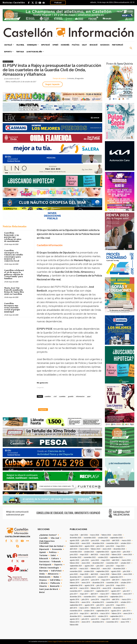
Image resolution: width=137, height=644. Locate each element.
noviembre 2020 (76, 571)
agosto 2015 (89, 605)
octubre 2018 (126, 583)
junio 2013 (95, 619)
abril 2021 (73, 569)
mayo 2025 (106, 541)
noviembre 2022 (90, 557)
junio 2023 (74, 555)
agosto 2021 (89, 566)
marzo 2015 (84, 608)
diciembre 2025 (76, 538)
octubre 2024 (126, 543)
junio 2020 (74, 574)
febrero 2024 (96, 549)
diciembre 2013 (76, 616)
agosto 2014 (116, 611)
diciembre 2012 (98, 622)
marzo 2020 (105, 574)
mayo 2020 (84, 574)
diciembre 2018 (98, 583)
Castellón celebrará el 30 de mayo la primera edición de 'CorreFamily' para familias (14, 275)
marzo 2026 (95, 535)
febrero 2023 (116, 555)
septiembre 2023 (103, 552)
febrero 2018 (96, 588)
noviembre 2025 (90, 538)
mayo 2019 (106, 580)
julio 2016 (85, 599)
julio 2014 (127, 611)
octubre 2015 (126, 602)
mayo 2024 (120, 546)
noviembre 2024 (112, 543)
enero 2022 (86, 563)
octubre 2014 (89, 611)
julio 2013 (85, 619)
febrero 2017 (116, 594)
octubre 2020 (89, 571)
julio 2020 (127, 571)
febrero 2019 (75, 583)
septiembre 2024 (76, 546)
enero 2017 (128, 594)
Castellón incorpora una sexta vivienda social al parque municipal (12, 308)
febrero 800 (74, 625)
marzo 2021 (84, 569)
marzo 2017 (105, 594)
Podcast (58, 3)
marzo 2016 (126, 599)
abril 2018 (73, 588)
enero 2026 (118, 535)
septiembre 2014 (103, 611)
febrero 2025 (75, 543)
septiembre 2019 (116, 577)
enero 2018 (107, 588)
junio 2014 (74, 614)
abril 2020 (94, 574)
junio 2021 (110, 566)
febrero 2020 (116, 574)
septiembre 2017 (103, 591)
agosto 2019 (75, 580)
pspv (89, 396)
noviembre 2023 (76, 552)
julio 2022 (85, 560)
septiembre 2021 (76, 566)
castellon (48, 396)
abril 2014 (94, 614)
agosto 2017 (116, 591)
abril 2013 (116, 619)
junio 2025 (95, 541)
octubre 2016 (103, 597)
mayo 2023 (84, 555)
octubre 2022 (103, 557)
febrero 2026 (106, 535)
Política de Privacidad (66, 641)
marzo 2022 (126, 560)
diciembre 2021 (98, 563)
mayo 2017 (84, 594)
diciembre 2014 (119, 608)
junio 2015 (110, 605)
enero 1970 (125, 622)
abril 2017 (94, 594)
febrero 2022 (75, 563)
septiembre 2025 (116, 538)
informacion (80, 396)
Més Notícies (8, 62)
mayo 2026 (74, 535)
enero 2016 (86, 602)
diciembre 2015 (98, 602)
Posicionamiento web (100, 641)
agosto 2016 (75, 599)
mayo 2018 (120, 585)
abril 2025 (116, 541)
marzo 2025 (126, 541)
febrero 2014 (116, 614)
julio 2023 (127, 552)
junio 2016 (95, 599)
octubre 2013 (103, 616)
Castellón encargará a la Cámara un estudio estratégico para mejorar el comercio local (14, 256)
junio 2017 (74, 594)
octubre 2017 (89, 591)
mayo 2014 (84, 614)
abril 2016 (116, 599)
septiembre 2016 (116, 597)
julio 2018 (100, 585)
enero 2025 (86, 543)
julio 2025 (85, 541)
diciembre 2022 (76, 557)
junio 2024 (110, 546)
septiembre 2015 (76, 605)
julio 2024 (100, 546)
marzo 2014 (105, 614)
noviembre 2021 (112, 563)
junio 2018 (110, 585)
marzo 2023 (105, 555)
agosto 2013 (75, 619)
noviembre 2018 (112, 583)
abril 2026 (84, 535)
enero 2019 (86, 583)
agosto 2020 (116, 571)
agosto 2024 (89, 546)
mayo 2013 (106, 619)
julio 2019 (85, 580)
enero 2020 (128, 574)
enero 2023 (128, 555)
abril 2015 (73, 608)
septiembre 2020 (103, 571)
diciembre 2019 (76, 577)
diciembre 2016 (76, 597)
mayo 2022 (106, 560)
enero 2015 (107, 608)
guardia (71, 396)
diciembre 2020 (119, 569)
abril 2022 (116, 560)
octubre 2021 (126, 563)
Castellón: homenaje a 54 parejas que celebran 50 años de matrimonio (13, 237)
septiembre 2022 (116, 557)
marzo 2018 (84, 588)
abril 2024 (73, 549)
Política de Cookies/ (83, 641)
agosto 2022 (75, 560)
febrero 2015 (96, 608)
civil (55, 396)
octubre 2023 (89, 552)
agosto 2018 (89, 585)
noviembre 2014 (76, 611)
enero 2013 (86, 622)
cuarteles (62, 396)
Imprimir (43, 410)
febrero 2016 (75, 602)
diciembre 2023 (119, 549)
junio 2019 (95, 580)
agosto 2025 (75, 541)
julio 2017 (127, 591)
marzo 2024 (84, 549)
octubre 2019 (103, 577)
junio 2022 (95, 560)
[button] (131, 48)
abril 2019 (116, 580)
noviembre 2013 (90, 616)
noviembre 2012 (112, 622)
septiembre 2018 (76, 585)
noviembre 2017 (76, 591)
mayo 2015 (120, 605)
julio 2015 (100, 605)
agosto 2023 (116, 552)
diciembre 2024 (98, 543)
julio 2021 (100, 566)
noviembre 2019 (90, 577)
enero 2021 (107, 569)
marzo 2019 (126, 580)
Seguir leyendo (53, 84)
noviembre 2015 (112, 602)
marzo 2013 (126, 619)
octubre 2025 (103, 538)
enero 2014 (128, 614)
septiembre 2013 (116, 616)
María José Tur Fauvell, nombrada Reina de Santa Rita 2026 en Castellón (14, 291)
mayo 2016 (106, 599)
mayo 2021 (120, 566)
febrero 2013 (75, 622)
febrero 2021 (96, 569)
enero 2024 (107, 549)
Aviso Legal (53, 641)
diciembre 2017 (119, 588)
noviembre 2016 (90, 597)
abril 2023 (94, 555)
